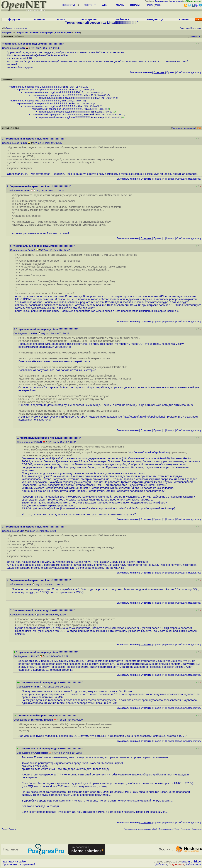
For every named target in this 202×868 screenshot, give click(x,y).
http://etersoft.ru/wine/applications (144, 417)
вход (166, 1)
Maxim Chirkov (191, 862)
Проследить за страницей (19, 864)
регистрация (176, 1)
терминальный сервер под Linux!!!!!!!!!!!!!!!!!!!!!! (35, 87)
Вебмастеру (193, 864)
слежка (184, 19)
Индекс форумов (166, 829)
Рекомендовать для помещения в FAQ (141, 829)
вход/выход (155, 19)
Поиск (150, 5)
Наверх (170, 179)
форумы (14, 19)
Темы (177, 829)
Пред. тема (186, 829)
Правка (170, 72)
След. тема (197, 829)
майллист (123, 19)
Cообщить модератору (189, 72)
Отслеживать (195, 36)
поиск (61, 19)
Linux (77, 32)
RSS (199, 128)
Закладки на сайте (14, 862)
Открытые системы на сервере (35, 32)
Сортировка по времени (183, 128)
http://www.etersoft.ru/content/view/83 (146, 458)
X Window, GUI (63, 32)
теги (157, 5)
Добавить (161, 864)
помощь (39, 19)
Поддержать (176, 864)
